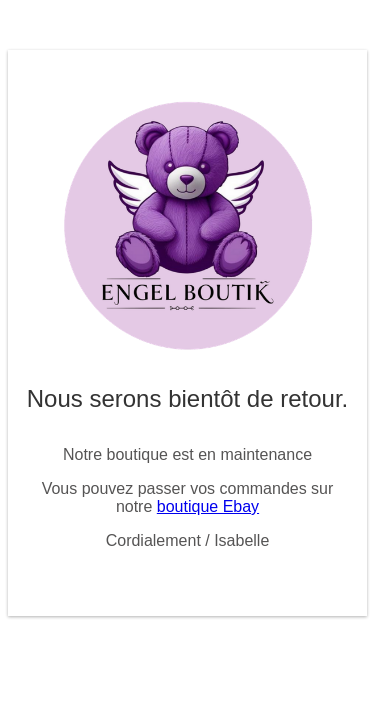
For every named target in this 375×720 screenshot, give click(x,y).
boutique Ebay (208, 506)
